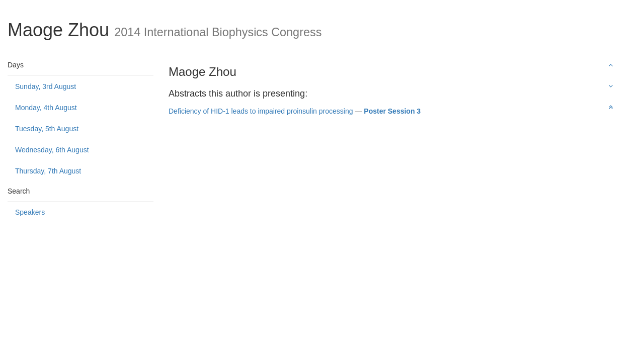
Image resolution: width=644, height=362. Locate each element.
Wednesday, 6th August (52, 150)
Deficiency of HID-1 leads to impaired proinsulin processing (261, 111)
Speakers (30, 212)
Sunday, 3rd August (46, 86)
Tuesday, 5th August (47, 129)
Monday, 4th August (46, 108)
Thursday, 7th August (48, 171)
